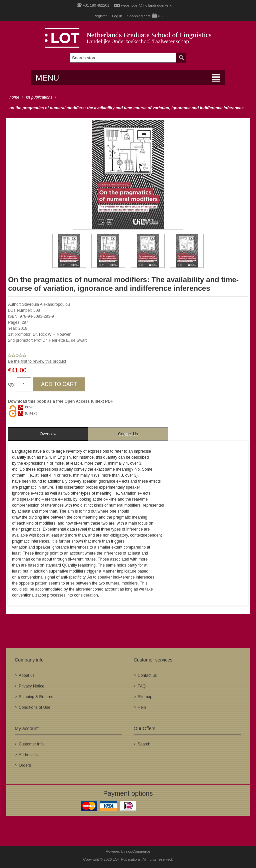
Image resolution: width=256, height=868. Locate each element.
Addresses (28, 755)
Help (142, 707)
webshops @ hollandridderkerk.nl (148, 5)
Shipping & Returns (36, 697)
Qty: (12, 384)
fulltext (31, 413)
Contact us (147, 675)
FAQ (142, 686)
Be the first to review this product (37, 361)
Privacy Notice (31, 686)
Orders (25, 765)
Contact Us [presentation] (128, 434)
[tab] (48, 434)
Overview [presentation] (48, 434)
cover (30, 407)
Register (100, 16)
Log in (117, 16)
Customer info (31, 744)
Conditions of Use (34, 707)
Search (144, 744)
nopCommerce (138, 851)
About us (26, 675)
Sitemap (145, 697)
